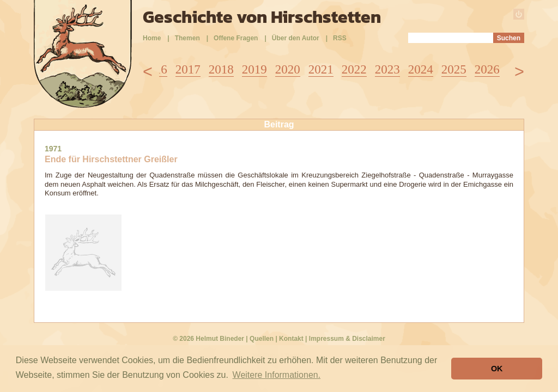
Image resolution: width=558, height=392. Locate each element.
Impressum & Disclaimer (347, 339)
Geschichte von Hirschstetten (262, 17)
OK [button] (497, 369)
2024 (421, 69)
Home (152, 38)
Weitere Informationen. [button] (277, 375)
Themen (187, 38)
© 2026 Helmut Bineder (208, 339)
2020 (288, 69)
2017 (188, 69)
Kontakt (291, 339)
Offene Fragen (236, 38)
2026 (487, 69)
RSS (340, 38)
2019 (254, 69)
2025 (454, 69)
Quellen (262, 339)
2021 (321, 69)
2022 (354, 69)
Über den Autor (296, 38)
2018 (221, 69)
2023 (387, 69)
